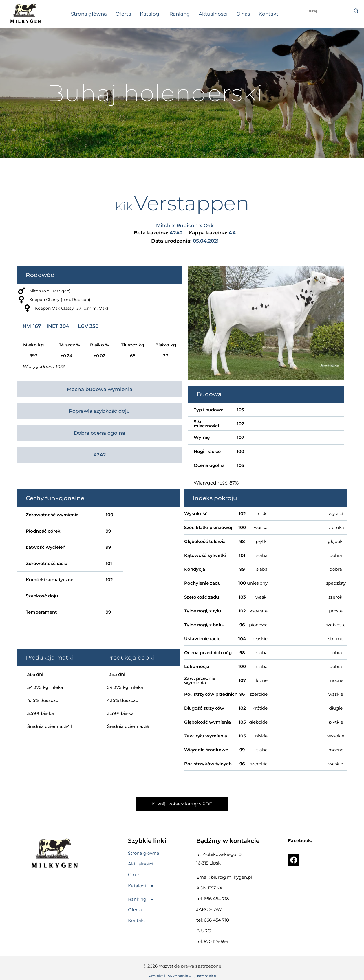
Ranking (180, 14)
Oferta (123, 14)
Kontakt (268, 14)
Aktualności (213, 14)
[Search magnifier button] (356, 11)
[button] (141, 886)
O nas (243, 14)
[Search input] (329, 11)
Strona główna (89, 14)
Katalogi (150, 14)
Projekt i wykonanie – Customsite (182, 976)
